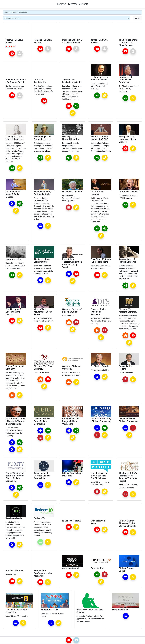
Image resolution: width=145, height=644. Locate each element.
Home (61, 4)
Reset (137, 18)
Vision (83, 4)
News (72, 4)
